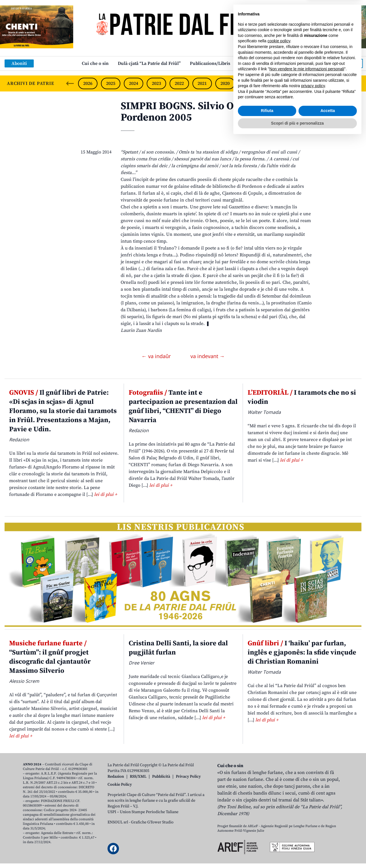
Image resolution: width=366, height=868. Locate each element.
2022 (179, 83)
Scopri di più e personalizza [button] (297, 852)
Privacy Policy (188, 777)
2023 (156, 83)
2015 (339, 83)
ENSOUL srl (118, 822)
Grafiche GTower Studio (152, 822)
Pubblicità (161, 777)
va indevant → (208, 356)
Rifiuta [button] (267, 840)
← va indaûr (157, 356)
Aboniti (19, 63)
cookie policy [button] (279, 770)
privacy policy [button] (313, 815)
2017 (294, 83)
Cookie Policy (120, 785)
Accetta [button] (328, 840)
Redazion (116, 777)
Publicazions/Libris (210, 63)
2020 (225, 83)
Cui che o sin (95, 63)
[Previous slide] (70, 83)
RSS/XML (138, 777)
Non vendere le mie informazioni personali (307, 798)
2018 (271, 83)
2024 (134, 83)
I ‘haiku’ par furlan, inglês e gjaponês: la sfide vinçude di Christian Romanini (302, 653)
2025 (111, 83)
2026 (88, 83)
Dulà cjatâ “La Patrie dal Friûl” (149, 63)
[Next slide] (357, 83)
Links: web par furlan (262, 63)
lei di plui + (106, 494)
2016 (317, 83)
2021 (202, 83)
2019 (248, 83)
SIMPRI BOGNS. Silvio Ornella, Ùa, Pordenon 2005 (202, 112)
